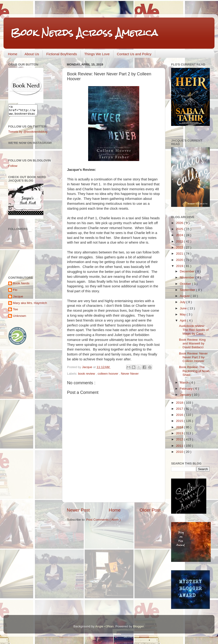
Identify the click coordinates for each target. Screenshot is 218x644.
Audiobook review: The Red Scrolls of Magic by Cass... (194, 330)
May (183, 314)
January (186, 395)
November (188, 277)
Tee (15, 311)
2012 (180, 439)
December (188, 271)
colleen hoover (109, 374)
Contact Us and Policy (134, 54)
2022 (180, 247)
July (183, 302)
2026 (180, 223)
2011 (180, 446)
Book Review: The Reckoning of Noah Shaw (194, 371)
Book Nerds (21, 285)
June (184, 308)
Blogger (138, 626)
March (185, 382)
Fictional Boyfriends (62, 54)
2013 (180, 433)
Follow (13, 168)
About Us (32, 54)
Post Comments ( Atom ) (103, 520)
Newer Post (78, 510)
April (183, 320)
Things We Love (97, 54)
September (188, 290)
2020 (180, 260)
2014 (180, 427)
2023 (180, 241)
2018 (180, 403)
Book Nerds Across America (84, 33)
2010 (180, 452)
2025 (180, 229)
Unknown (19, 318)
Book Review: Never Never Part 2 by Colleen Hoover (193, 357)
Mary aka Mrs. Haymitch (30, 305)
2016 (180, 415)
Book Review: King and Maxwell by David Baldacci (192, 343)
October (186, 284)
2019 (180, 266)
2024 (180, 235)
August (185, 296)
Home (13, 54)
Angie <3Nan (104, 626)
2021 (180, 254)
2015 (180, 421)
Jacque (18, 298)
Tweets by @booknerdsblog (28, 134)
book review (87, 374)
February (187, 389)
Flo (15, 292)
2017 (180, 409)
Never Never (130, 374)
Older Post (150, 510)
